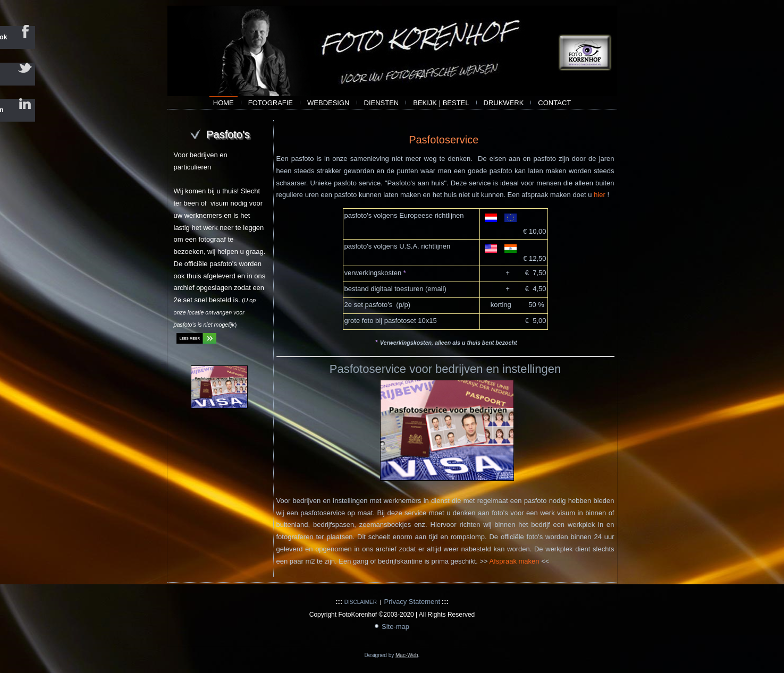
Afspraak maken (516, 561)
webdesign (328, 103)
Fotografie (271, 103)
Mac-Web (407, 655)
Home (224, 103)
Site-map (395, 627)
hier (600, 195)
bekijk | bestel (441, 103)
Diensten (382, 103)
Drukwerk (504, 103)
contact (554, 103)
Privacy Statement (412, 602)
